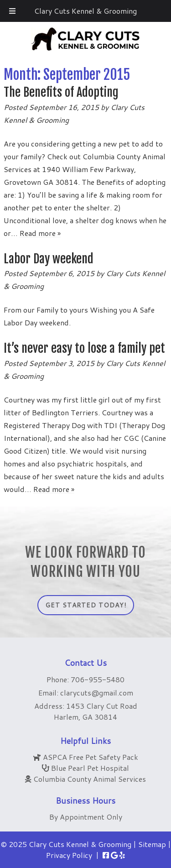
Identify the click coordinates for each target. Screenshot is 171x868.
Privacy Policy (69, 855)
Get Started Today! (86, 605)
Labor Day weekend (49, 259)
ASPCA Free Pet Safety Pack (91, 757)
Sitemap (152, 844)
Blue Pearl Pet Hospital (90, 768)
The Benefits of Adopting (61, 92)
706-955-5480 (98, 679)
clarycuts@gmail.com (97, 693)
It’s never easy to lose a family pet (84, 348)
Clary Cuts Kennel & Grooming (85, 11)
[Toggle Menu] (12, 11)
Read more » (40, 233)
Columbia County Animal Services (90, 779)
